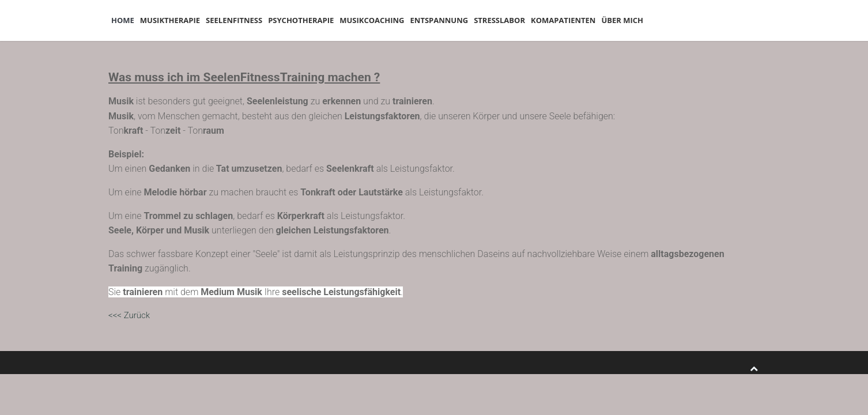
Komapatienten (650, 20)
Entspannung (503, 20)
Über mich (720, 20)
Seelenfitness (263, 20)
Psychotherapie (341, 20)
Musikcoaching (424, 20)
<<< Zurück (129, 315)
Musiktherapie (187, 20)
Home (129, 20)
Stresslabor (574, 20)
